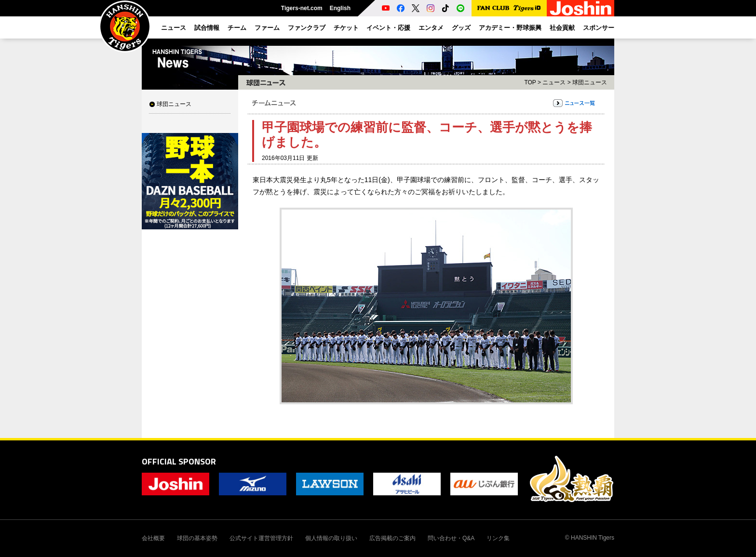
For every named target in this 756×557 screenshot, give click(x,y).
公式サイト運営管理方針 (261, 538)
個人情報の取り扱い (331, 538)
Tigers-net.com (302, 8)
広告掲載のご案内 (392, 538)
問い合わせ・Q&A (451, 538)
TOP (530, 82)
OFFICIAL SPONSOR (179, 461)
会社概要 (153, 538)
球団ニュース (174, 104)
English (340, 8)
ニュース (554, 82)
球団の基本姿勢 (197, 538)
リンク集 (498, 538)
